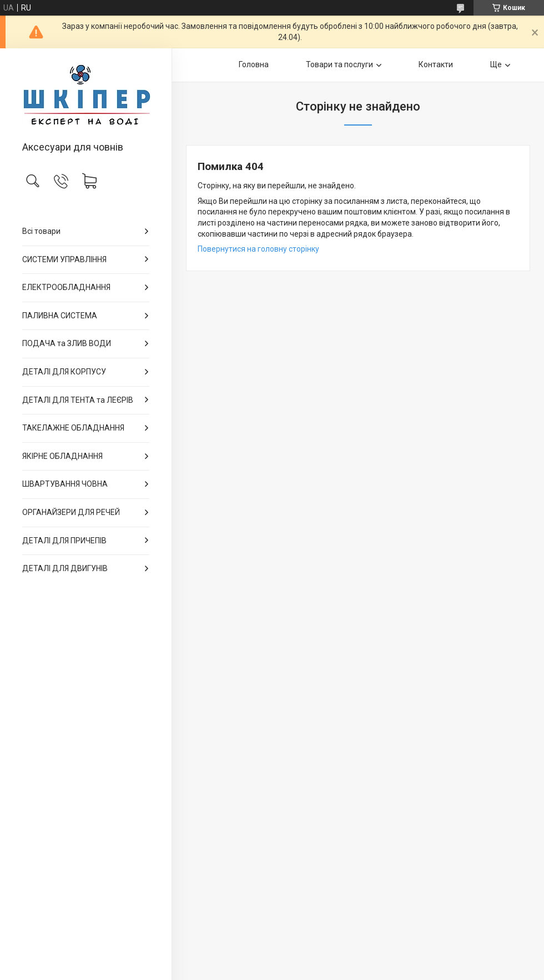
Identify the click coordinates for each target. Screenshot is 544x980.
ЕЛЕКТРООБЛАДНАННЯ (66, 287)
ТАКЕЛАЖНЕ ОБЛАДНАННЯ (73, 428)
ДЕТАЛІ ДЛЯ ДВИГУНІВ (65, 568)
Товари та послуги (339, 64)
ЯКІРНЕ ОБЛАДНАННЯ (62, 456)
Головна (254, 64)
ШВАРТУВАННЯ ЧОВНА (65, 484)
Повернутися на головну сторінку (258, 249)
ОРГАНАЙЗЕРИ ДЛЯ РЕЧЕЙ (71, 512)
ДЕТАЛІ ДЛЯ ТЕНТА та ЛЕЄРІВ (78, 400)
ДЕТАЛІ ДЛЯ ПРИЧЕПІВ (64, 541)
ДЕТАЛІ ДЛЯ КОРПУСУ (64, 372)
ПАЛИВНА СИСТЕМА (60, 316)
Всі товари (41, 231)
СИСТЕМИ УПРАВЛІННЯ (64, 259)
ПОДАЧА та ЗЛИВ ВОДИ (67, 343)
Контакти (436, 64)
